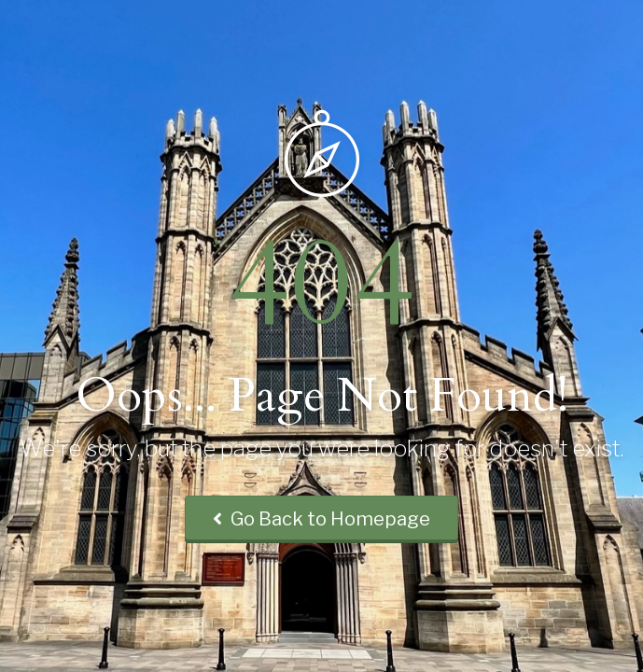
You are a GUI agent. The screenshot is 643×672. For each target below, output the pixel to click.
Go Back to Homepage (321, 519)
